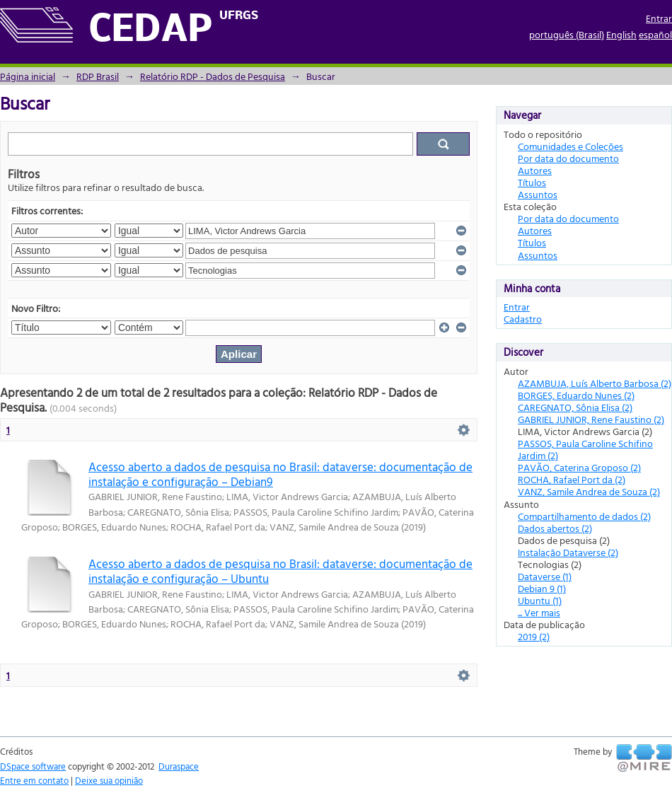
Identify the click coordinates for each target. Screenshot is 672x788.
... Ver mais (539, 612)
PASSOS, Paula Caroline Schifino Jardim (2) (585, 449)
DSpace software (33, 766)
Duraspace (179, 766)
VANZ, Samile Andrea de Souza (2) (589, 491)
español (655, 34)
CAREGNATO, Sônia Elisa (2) (575, 407)
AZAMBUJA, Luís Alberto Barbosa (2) (595, 383)
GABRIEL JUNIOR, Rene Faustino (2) (591, 419)
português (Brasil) (567, 34)
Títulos (532, 182)
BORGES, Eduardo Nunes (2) (576, 395)
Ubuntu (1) (540, 600)
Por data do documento (568, 158)
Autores (535, 170)
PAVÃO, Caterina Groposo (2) (579, 467)
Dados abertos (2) (555, 528)
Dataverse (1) (545, 576)
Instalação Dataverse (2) (568, 552)
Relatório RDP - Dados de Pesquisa (213, 76)
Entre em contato (34, 780)
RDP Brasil (98, 76)
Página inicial (28, 76)
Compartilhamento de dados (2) (584, 516)
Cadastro (523, 319)
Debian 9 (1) (542, 588)
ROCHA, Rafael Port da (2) (572, 479)
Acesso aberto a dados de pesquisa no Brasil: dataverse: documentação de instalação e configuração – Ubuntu (280, 571)
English (621, 34)
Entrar (659, 18)
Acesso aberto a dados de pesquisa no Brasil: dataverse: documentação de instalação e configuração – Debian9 (280, 474)
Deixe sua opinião (109, 780)
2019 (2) (534, 636)
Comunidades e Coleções (570, 146)
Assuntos (538, 194)
